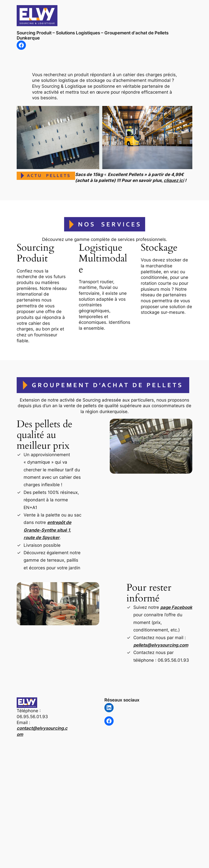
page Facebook (176, 607)
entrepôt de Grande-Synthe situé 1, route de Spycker (47, 530)
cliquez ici (174, 180)
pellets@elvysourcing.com (161, 645)
